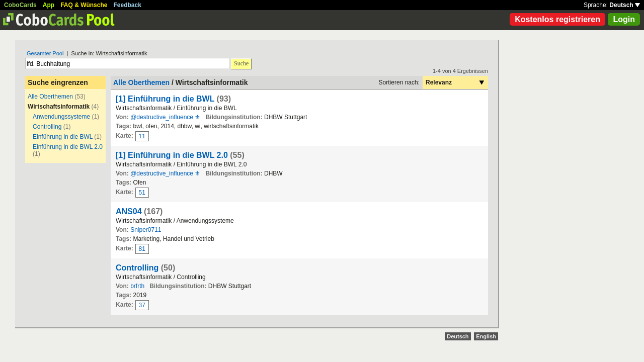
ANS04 (129, 211)
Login (624, 19)
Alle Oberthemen (50, 97)
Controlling (47, 127)
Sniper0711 (146, 230)
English (486, 336)
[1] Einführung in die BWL (165, 99)
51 (142, 193)
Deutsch (625, 5)
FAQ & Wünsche (84, 5)
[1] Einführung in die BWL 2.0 (172, 155)
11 (142, 136)
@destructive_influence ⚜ (165, 117)
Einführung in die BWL (63, 137)
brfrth (137, 286)
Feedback (128, 5)
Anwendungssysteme (61, 117)
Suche (241, 63)
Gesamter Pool (45, 53)
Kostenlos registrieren (557, 19)
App (49, 5)
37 (142, 305)
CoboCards (20, 5)
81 (142, 249)
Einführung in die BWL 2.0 (68, 147)
